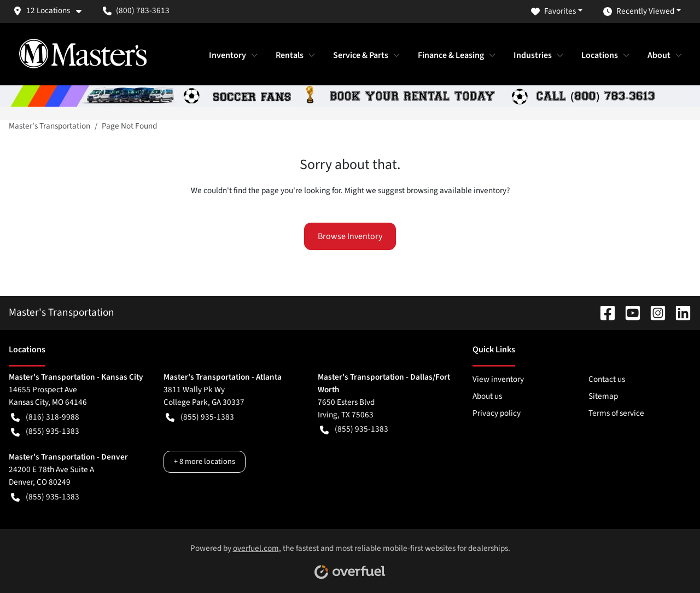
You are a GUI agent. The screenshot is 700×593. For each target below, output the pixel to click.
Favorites (553, 11)
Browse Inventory (350, 236)
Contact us (607, 379)
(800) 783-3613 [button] (136, 10)
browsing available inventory (456, 190)
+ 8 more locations (205, 461)
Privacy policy (497, 413)
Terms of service (616, 413)
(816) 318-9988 (45, 417)
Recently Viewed (639, 11)
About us (487, 396)
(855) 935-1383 (45, 431)
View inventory (498, 379)
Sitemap (603, 396)
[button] (51, 11)
